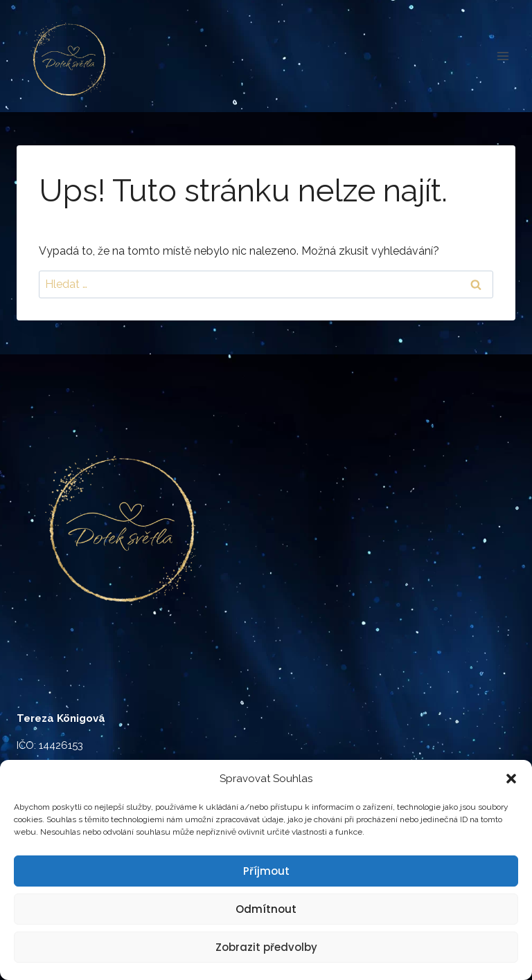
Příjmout (266, 871)
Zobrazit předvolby (266, 947)
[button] (511, 779)
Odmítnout (266, 909)
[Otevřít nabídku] (503, 56)
